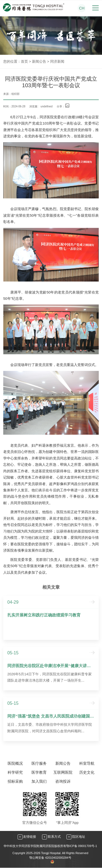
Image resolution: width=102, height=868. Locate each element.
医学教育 (39, 772)
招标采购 (15, 781)
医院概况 (15, 763)
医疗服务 (39, 763)
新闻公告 (39, 61)
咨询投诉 (63, 781)
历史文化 (87, 772)
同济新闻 (57, 61)
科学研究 (15, 772)
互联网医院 (63, 772)
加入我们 (39, 781)
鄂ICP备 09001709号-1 (82, 846)
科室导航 (87, 763)
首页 (24, 61)
